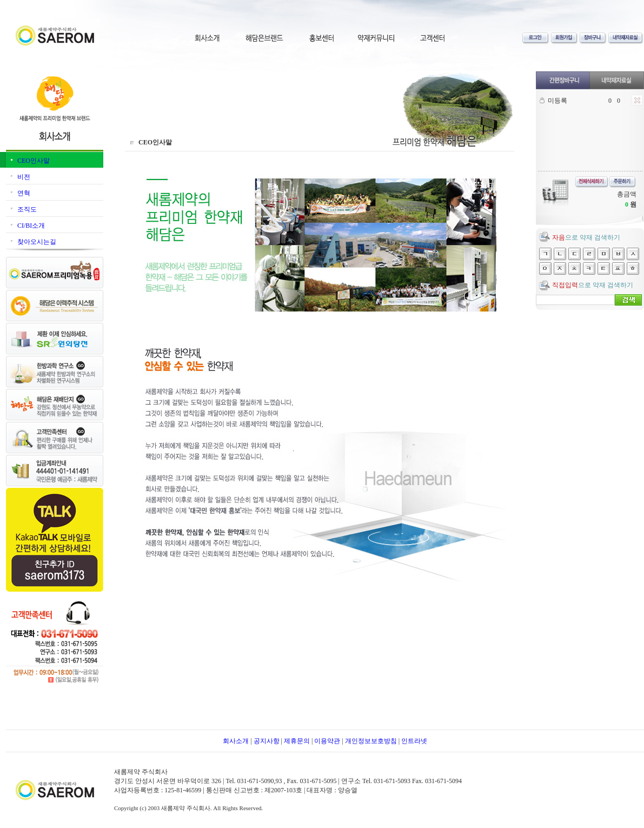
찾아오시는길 (37, 242)
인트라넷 (414, 741)
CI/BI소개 (31, 226)
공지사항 (267, 741)
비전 (24, 177)
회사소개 (236, 741)
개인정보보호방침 (371, 741)
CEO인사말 (34, 161)
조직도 (27, 209)
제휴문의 (297, 741)
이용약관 (327, 741)
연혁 (24, 193)
